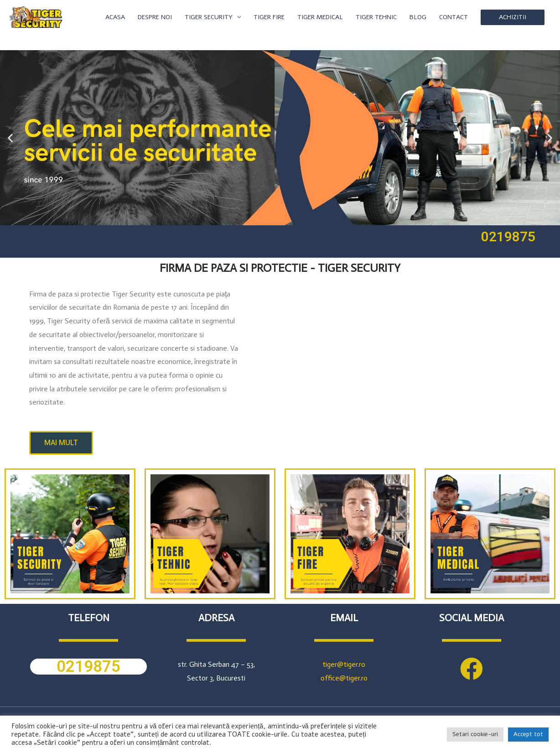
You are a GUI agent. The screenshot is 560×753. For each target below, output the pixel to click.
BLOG (418, 17)
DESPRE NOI (155, 17)
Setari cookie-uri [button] (475, 734)
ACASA (115, 17)
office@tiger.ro (344, 678)
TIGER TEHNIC (376, 17)
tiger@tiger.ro (344, 664)
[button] (10, 138)
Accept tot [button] (528, 734)
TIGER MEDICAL (320, 17)
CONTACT (454, 17)
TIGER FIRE (269, 17)
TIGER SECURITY (209, 17)
